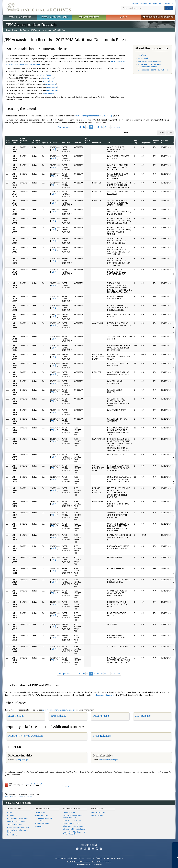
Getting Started (69, 812)
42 (80, 127)
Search (169, 8)
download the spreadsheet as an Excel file (92, 116)
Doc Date (54, 143)
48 (102, 127)
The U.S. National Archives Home (38, 7)
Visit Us (124, 17)
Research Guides (71, 809)
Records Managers (42, 823)
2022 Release (101, 716)
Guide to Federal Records (73, 820)
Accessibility (68, 858)
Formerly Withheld (36, 141)
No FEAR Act (112, 858)
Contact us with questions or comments (19, 797)
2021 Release (143, 716)
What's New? (97, 809)
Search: (127, 132)
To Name (88, 140)
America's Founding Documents (158, 17)
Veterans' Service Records (54, 17)
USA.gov (120, 858)
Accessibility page (64, 786)
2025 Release (16, 716)
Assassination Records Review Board (153, 70)
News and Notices (98, 812)
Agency (45, 143)
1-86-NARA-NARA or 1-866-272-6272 (89, 864)
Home (8, 30)
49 (105, 127)
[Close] (175, 845)
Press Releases (102, 736)
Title (109, 143)
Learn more (156, 864)
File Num (78, 143)
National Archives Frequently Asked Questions (74, 816)
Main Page (142, 55)
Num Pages (137, 141)
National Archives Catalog (16, 821)
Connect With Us (89, 845)
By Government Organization (17, 818)
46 (94, 127)
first (60, 127)
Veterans (38, 826)
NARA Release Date (24, 140)
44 (87, 127)
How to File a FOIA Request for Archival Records (74, 833)
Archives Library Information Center (17, 831)
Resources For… (43, 809)
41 (77, 127)
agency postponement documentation (59, 710)
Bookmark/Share (155, 4)
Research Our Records (20, 17)
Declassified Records (71, 823)
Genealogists (40, 812)
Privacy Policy (79, 858)
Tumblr (89, 849)
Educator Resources (89, 17)
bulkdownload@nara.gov (104, 695)
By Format (10, 815)
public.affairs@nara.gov (108, 760)
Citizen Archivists (139, 4)
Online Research (15, 809)
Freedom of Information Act (96, 858)
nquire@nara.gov (22, 760)
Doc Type (66, 143)
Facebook (77, 849)
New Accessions (97, 815)
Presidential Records (14, 824)
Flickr (101, 849)
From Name (97, 143)
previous (67, 127)
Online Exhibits (12, 835)
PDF (53, 149)
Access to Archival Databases (18, 827)
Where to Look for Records (73, 826)
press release (45, 75)
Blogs (97, 849)
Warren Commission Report (149, 61)
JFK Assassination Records (41, 30)
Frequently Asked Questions (26, 736)
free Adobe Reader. (33, 784)
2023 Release (58, 716)
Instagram (85, 849)
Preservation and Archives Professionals (45, 819)
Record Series (156, 141)
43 (84, 127)
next (113, 127)
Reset (170, 133)
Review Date (164, 141)
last (118, 127)
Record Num (15, 141)
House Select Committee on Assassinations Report (150, 65)
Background (143, 58)
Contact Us (168, 4)
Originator (146, 143)
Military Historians (41, 815)
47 (98, 127)
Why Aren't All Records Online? (74, 829)
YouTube (93, 849)
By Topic (10, 812)
